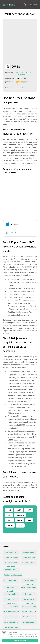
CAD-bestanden (29, 558)
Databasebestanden (11, 570)
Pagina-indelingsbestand (11, 600)
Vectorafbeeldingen (11, 622)
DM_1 (10, 520)
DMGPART (20, 515)
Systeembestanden (11, 617)
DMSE (20, 525)
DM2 (29, 520)
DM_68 (10, 525)
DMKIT (20, 520)
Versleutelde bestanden (29, 581)
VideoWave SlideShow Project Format (24, 73)
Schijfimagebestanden (11, 580)
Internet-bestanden (11, 627)
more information (32, 637)
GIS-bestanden (29, 594)
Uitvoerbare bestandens (11, 588)
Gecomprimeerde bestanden (11, 564)
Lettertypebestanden (29, 587)
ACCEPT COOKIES (20, 641)
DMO (9, 515)
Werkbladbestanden (29, 612)
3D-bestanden (11, 552)
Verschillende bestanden (29, 600)
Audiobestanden (29, 552)
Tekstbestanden (29, 617)
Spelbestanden (11, 594)
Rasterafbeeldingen (29, 606)
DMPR (29, 510)
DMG (9, 510)
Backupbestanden (11, 558)
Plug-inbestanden (11, 606)
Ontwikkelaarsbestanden (13, 575)
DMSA (19, 510)
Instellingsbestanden (11, 612)
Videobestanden (22, 88)
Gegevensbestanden (29, 563)
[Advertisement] (20, 42)
